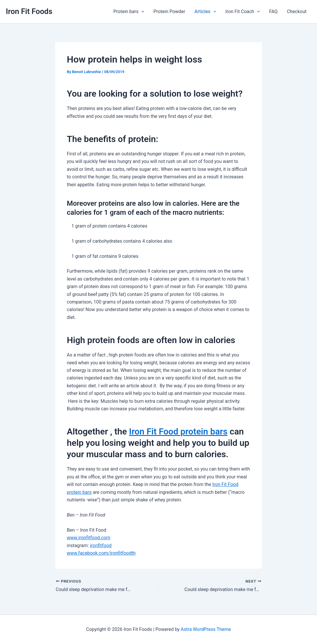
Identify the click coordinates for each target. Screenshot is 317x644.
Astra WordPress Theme (206, 629)
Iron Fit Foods (29, 11)
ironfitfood (101, 545)
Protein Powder (169, 11)
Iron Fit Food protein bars (178, 431)
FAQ (273, 11)
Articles (205, 12)
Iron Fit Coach (243, 12)
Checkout (297, 11)
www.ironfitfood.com (89, 538)
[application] (141, 12)
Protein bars (129, 12)
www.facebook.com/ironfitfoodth (101, 553)
